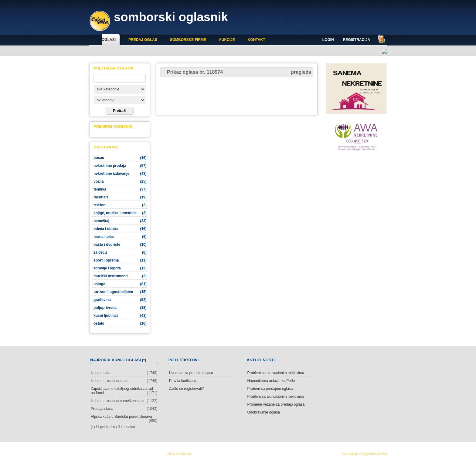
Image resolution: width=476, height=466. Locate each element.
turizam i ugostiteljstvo (120, 292)
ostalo (120, 323)
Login (328, 40)
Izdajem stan (124, 373)
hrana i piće (120, 237)
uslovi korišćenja (179, 454)
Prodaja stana (124, 409)
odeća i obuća (120, 229)
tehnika (120, 189)
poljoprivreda (120, 308)
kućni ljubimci (120, 316)
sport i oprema (120, 260)
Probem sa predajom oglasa (270, 389)
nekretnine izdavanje (120, 174)
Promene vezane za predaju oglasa (276, 404)
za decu (120, 252)
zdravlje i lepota (120, 268)
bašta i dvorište (120, 245)
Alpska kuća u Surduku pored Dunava (124, 417)
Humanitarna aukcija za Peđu (271, 381)
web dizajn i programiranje (364, 454)
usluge (120, 284)
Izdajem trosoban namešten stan (124, 401)
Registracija (357, 40)
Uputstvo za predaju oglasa (191, 373)
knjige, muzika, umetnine (120, 213)
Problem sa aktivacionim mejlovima (275, 373)
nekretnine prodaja (120, 166)
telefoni (120, 205)
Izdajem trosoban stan (124, 381)
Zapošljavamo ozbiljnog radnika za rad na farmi (124, 391)
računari (120, 197)
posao (120, 158)
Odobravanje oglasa (263, 412)
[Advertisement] (237, 96)
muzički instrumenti (120, 276)
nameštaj (120, 221)
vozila (120, 181)
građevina (120, 300)
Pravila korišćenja (183, 381)
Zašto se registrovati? (187, 389)
